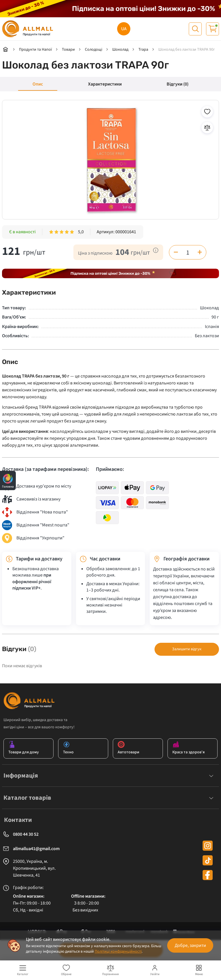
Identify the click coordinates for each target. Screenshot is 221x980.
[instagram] (208, 846)
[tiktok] (208, 860)
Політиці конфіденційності (118, 951)
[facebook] (208, 875)
